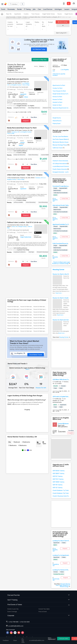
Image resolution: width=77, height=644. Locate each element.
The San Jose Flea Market (61, 136)
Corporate (39, 616)
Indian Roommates (11, 17)
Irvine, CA (15, 226)
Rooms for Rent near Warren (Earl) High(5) (45, 295)
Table (44, 414)
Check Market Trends (36, 327)
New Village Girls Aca (34, 108)
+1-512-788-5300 (13, 622)
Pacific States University (61, 169)
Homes (56, 572)
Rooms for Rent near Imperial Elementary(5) (19, 300)
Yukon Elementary (33, 155)
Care (39, 10)
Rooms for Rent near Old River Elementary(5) (20, 295)
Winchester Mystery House (61, 142)
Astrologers (58, 10)
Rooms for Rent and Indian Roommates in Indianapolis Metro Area (61, 320)
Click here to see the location (59, 75)
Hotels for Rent (57, 105)
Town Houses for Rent (59, 91)
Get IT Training (39, 600)
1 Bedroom (16, 413)
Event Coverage (12, 612)
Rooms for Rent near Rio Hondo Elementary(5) (46, 300)
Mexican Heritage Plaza (61, 145)
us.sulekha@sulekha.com (16, 626)
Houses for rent (41, 358)
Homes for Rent (57, 97)
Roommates (11, 10)
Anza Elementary (43, 202)
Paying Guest (57, 124)
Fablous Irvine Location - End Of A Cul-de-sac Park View (25, 222)
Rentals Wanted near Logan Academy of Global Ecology (63, 585)
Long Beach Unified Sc (20, 252)
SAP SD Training (57, 488)
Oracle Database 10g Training (61, 493)
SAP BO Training (58, 476)
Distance (42, 66)
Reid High (31, 252)
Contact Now (65, 199)
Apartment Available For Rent (62, 224)
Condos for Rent (57, 88)
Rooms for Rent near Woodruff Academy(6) (45, 292)
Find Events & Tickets (39, 605)
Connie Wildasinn (63, 424)
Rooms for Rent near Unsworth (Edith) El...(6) (20, 292)
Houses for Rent (57, 99)
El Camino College (21, 153)
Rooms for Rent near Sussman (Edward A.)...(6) (46, 289)
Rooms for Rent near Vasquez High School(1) (20, 303)
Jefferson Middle (18, 202)
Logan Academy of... (29, 24)
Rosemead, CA (56, 580)
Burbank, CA (55, 258)
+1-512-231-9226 (24, 622)
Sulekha (6, 4)
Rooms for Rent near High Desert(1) (43, 303)
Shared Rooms (57, 121)
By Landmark (20, 23)
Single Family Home (26, 237)
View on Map (26, 85)
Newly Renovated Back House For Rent (22, 128)
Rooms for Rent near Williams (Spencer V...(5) (33, 297)
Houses (22, 142)
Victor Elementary (31, 202)
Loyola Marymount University (61, 166)
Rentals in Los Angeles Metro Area (32, 17)
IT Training (27, 10)
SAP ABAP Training (58, 473)
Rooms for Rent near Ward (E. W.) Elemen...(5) (33, 295)
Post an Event (43, 612)
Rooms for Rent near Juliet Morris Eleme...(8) (46, 281)
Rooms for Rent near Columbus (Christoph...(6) (46, 284)
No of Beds (44, 24)
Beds (27, 340)
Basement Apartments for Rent (61, 108)
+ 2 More (25, 97)
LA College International (61, 164)
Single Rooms (69, 14)
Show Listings (63, 22)
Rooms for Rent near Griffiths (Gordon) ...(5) (45, 297)
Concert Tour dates (44, 609)
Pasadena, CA (56, 565)
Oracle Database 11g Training (61, 490)
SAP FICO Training (58, 479)
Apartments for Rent (59, 85)
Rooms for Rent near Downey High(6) (18, 287)
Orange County (22, 226)
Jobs (34, 10)
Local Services (48, 10)
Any (10, 413)
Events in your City (13, 609)
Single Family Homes (49, 14)
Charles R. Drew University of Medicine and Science (61, 161)
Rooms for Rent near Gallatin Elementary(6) (45, 287)
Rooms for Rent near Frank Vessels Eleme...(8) (20, 281)
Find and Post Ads (39, 595)
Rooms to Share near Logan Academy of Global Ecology (61, 263)
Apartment (23, 94)
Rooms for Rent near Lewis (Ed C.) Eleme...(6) (33, 292)
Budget (50, 22)
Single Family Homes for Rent (61, 94)
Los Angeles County (15, 85)
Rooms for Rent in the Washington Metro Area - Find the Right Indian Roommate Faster (61, 274)
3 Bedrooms (13, 416)
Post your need (64, 639)
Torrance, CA (15, 132)
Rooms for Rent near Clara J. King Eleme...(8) (33, 278)
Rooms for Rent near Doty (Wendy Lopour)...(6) (33, 287)
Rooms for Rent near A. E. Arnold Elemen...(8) (20, 278)
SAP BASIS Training (59, 471)
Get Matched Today (39, 49)
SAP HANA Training (58, 482)
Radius (37, 22)
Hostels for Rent (57, 102)
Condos (26, 14)
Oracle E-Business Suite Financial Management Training (61, 496)
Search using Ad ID (62, 33)
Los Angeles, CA (61, 70)
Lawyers (67, 10)
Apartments (18, 14)
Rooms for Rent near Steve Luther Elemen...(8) (46, 278)
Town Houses (35, 14)
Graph (39, 414)
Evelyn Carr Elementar (19, 155)
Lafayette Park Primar (19, 108)
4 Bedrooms (22, 416)
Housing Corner (58, 270)
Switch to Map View (40, 60)
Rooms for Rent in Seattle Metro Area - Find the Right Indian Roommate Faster (61, 298)
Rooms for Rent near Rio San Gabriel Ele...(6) (32, 289)
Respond (26, 121)
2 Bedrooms (26, 413)
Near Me (9, 14)
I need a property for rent (10, 24)
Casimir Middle (45, 155)
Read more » (59, 293)
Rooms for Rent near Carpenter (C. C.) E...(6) (32, 284)
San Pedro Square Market (61, 139)
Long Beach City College (23, 250)
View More (34, 117)
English (21, 145)
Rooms (60, 14)
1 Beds (64, 543)
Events (3, 10)
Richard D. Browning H (43, 252)
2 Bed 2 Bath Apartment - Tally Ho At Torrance (25, 175)
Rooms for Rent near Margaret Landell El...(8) (33, 281)
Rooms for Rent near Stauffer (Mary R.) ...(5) (19, 297)
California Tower (59, 148)
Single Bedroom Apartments (18, 79)
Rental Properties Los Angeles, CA (51, 17)
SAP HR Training (57, 485)
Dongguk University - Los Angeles (25, 106)
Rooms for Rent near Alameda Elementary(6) (20, 284)
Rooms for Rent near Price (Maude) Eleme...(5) (33, 300)
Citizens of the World (49, 108)
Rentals (19, 10)
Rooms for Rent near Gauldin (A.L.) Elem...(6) (20, 289)
